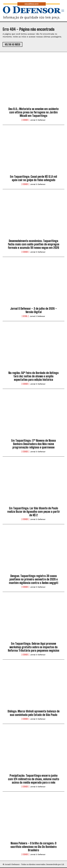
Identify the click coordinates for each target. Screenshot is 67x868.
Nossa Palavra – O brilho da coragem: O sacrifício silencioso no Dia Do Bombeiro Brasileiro (34, 847)
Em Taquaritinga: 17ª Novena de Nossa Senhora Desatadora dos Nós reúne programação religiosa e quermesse (34, 444)
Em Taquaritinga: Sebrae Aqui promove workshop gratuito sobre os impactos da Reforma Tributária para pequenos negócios (34, 647)
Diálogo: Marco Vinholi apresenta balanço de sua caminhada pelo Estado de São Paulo (34, 713)
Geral (25, 316)
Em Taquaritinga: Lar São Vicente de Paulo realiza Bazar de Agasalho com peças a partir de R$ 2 (34, 512)
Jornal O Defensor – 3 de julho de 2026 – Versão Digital (34, 310)
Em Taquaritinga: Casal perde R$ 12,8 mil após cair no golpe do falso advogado (33, 178)
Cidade (25, 120)
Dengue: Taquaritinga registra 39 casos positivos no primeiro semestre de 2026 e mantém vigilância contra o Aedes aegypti (34, 579)
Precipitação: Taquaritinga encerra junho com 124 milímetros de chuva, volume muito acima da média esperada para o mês (34, 779)
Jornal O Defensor (38, 120)
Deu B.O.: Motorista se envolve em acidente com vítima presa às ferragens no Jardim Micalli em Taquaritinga (33, 112)
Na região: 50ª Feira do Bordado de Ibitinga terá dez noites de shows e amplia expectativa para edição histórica (33, 376)
